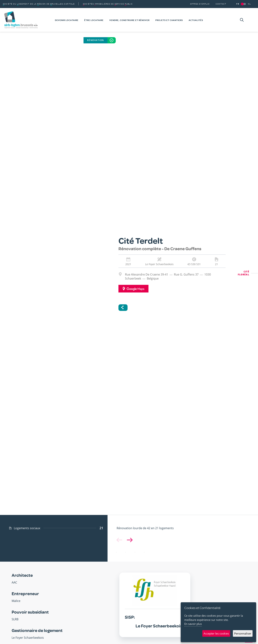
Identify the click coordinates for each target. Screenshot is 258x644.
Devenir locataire (67, 20)
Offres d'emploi (200, 4)
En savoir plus (193, 624)
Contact (221, 4)
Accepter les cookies (216, 633)
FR (238, 4)
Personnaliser (243, 633)
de (108, 4)
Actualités (196, 20)
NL (249, 4)
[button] (129, 540)
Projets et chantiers (169, 20)
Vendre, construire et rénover (129, 20)
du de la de (39, 4)
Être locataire (94, 20)
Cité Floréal (243, 273)
